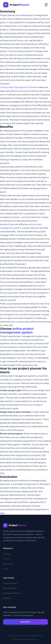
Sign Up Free (8, 564)
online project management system (17, 331)
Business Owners (10, 588)
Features (7, 554)
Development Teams (11, 593)
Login (5, 569)
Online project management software (19, 87)
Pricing (6, 559)
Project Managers (10, 583)
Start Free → (25, 622)
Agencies (7, 598)
